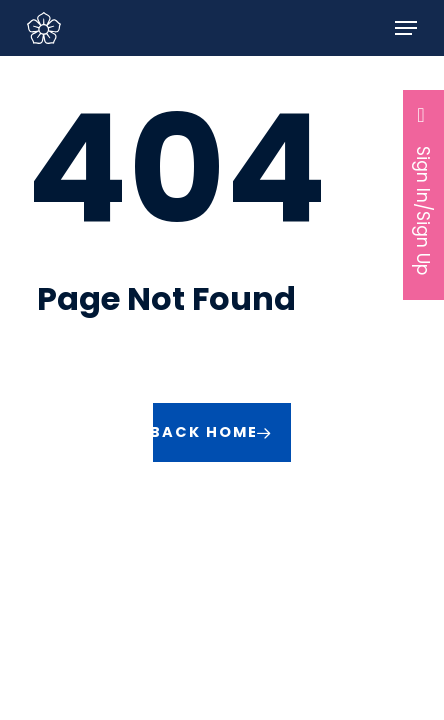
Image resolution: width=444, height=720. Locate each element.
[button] (406, 28)
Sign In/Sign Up (424, 189)
